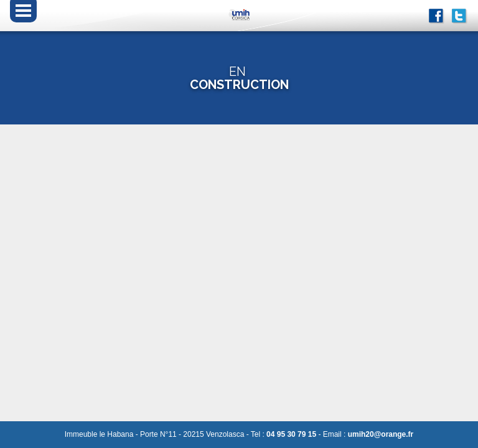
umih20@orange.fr (381, 434)
